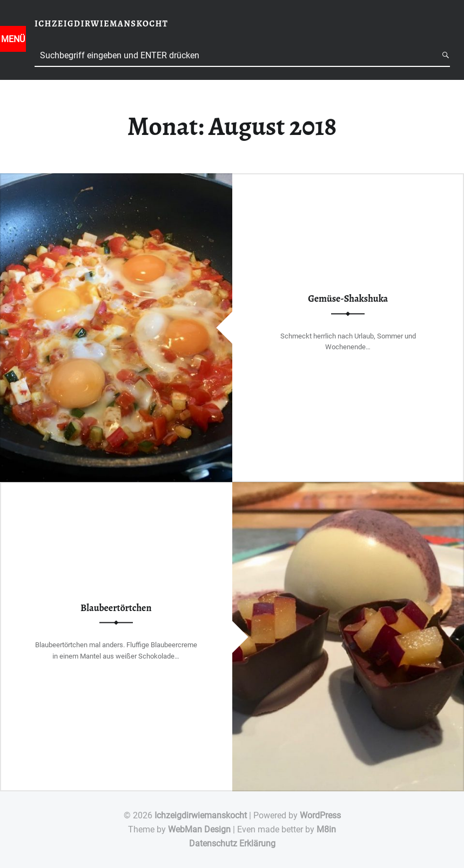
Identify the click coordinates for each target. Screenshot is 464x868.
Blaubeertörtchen (116, 608)
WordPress (320, 815)
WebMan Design (199, 829)
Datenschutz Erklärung (232, 843)
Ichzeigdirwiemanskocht (201, 815)
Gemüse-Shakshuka (348, 299)
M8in (326, 829)
